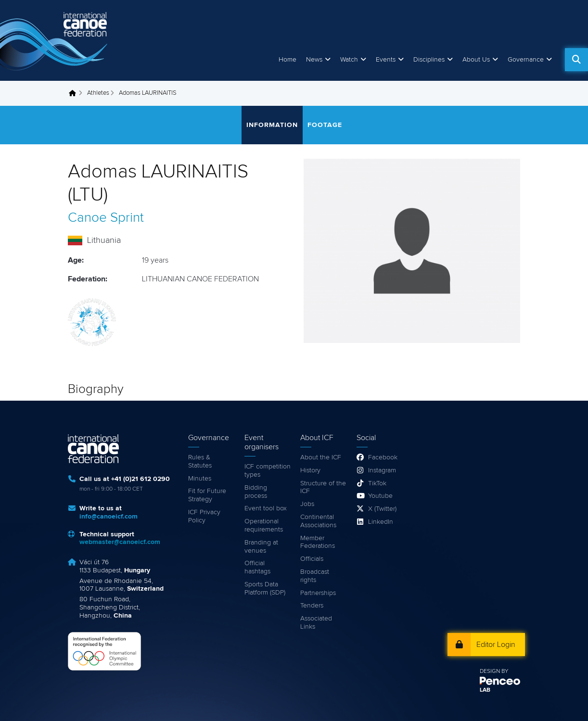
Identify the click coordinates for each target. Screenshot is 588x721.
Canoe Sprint (106, 218)
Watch (349, 60)
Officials (312, 559)
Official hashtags (257, 567)
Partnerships (318, 593)
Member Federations (318, 542)
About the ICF (321, 457)
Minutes (200, 479)
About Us (476, 60)
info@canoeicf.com (109, 517)
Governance (526, 60)
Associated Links (316, 623)
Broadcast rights (315, 576)
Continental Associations (318, 521)
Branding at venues (261, 547)
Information (272, 125)
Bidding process (256, 492)
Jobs (307, 504)
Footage (325, 125)
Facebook (383, 457)
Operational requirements (264, 525)
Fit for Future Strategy (207, 495)
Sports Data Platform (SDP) (265, 588)
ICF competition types (268, 471)
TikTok (377, 483)
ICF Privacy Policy (204, 516)
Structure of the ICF (323, 487)
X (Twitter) (382, 509)
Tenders (312, 606)
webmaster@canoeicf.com (120, 542)
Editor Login (496, 645)
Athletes (98, 93)
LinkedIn (381, 522)
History (310, 470)
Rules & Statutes (200, 462)
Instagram (382, 470)
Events (386, 60)
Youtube (380, 496)
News (314, 60)
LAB (485, 690)
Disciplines (429, 60)
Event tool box (266, 508)
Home (288, 60)
